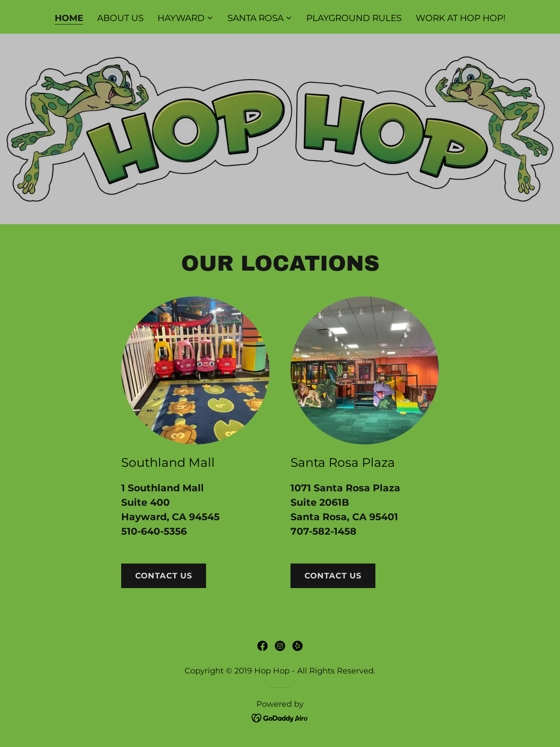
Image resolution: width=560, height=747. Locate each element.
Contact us (164, 576)
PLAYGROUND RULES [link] (354, 18)
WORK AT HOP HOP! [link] (460, 18)
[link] (262, 646)
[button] (185, 18)
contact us (333, 576)
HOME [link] (69, 18)
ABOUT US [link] (120, 18)
